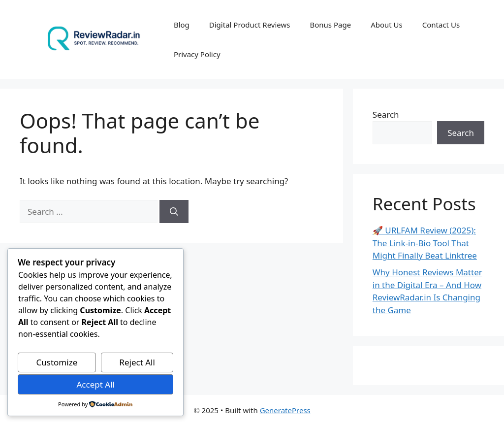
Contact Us (441, 25)
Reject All (137, 362)
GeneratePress (285, 410)
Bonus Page (330, 25)
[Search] (174, 212)
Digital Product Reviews (250, 25)
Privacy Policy (197, 54)
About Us (387, 25)
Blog (182, 25)
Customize (57, 362)
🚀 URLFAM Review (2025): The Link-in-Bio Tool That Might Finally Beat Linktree (425, 243)
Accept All (95, 384)
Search (386, 115)
